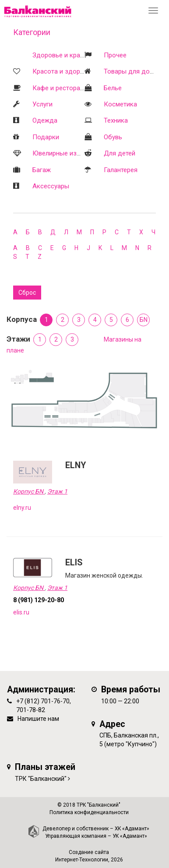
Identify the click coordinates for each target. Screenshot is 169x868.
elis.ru (21, 612)
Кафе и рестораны (60, 88)
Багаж (42, 170)
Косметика (120, 104)
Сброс (27, 293)
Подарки (46, 137)
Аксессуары (51, 186)
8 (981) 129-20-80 (39, 600)
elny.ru (22, 508)
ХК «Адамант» (132, 829)
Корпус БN (29, 491)
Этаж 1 (57, 491)
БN (144, 320)
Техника (116, 120)
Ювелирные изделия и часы (75, 153)
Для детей (120, 153)
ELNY (76, 465)
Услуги (42, 104)
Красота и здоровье (63, 71)
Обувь (113, 137)
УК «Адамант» (130, 836)
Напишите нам (38, 719)
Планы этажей (45, 767)
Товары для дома (131, 71)
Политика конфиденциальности (89, 812)
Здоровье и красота (63, 55)
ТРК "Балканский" (41, 779)
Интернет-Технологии (82, 860)
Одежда (45, 120)
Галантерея (121, 170)
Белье (113, 88)
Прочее (115, 55)
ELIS (74, 563)
